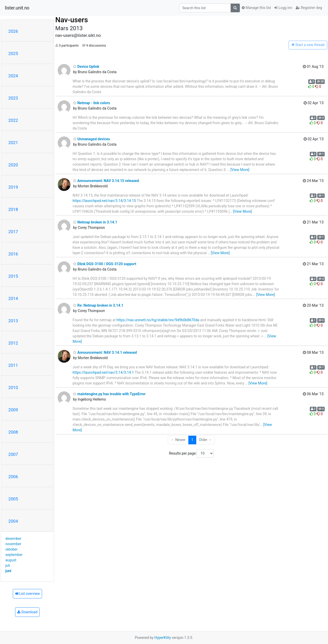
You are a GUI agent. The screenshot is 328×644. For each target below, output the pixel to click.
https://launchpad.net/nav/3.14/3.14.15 (104, 201)
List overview (27, 594)
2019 (13, 187)
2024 (13, 76)
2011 (13, 365)
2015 (13, 276)
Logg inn (283, 8)
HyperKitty (163, 638)
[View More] (240, 170)
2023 (13, 98)
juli (8, 565)
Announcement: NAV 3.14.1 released (105, 352)
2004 (13, 521)
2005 (13, 499)
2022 (13, 120)
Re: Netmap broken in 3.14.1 (98, 305)
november (13, 544)
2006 (13, 477)
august (11, 560)
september (14, 555)
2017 (13, 232)
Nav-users (72, 20)
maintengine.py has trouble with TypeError (109, 394)
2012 (13, 343)
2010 (13, 388)
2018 (13, 209)
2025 (13, 53)
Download (27, 612)
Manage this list (256, 8)
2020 (13, 165)
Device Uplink (86, 67)
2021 (13, 143)
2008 (13, 432)
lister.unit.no (17, 8)
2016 (13, 254)
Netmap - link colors (91, 103)
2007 (13, 454)
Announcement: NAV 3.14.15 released (106, 181)
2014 (13, 298)
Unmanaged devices (91, 139)
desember (13, 539)
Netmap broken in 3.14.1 (95, 222)
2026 (13, 31)
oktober (12, 549)
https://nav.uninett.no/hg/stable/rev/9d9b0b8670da (158, 320)
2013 (13, 321)
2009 (13, 410)
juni (8, 571)
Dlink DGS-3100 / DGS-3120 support (105, 264)
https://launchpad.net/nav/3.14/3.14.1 (103, 372)
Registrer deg (309, 8)
